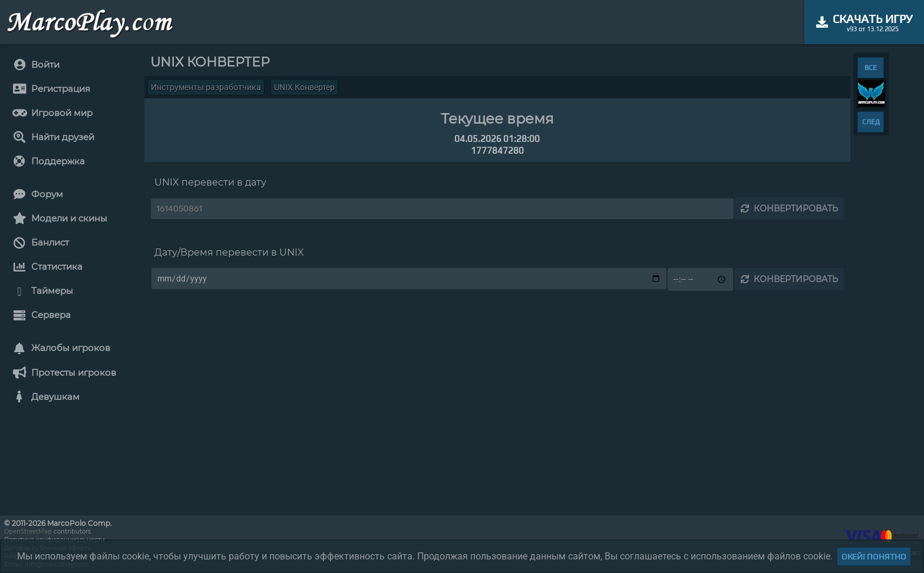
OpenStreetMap (28, 531)
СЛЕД (871, 122)
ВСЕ (871, 68)
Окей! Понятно (874, 557)
